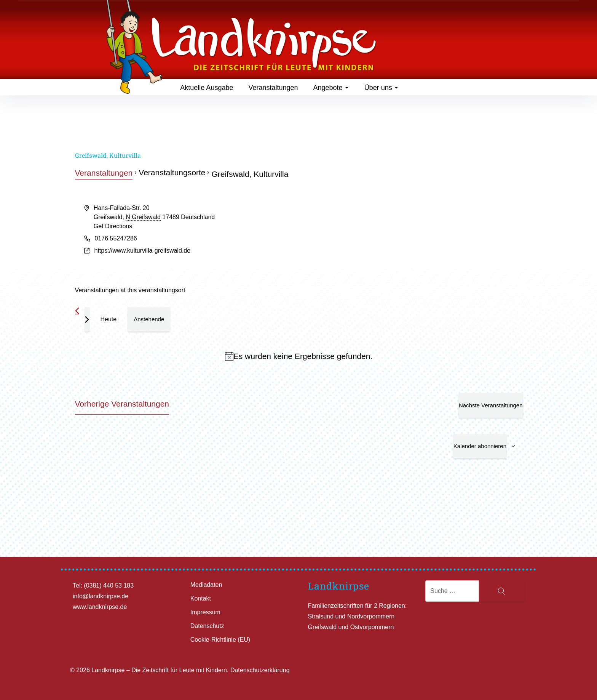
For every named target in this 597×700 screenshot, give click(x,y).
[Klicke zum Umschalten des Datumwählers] (149, 319)
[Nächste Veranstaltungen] (87, 319)
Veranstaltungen (273, 88)
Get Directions (113, 226)
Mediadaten (206, 585)
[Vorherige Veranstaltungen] (77, 311)
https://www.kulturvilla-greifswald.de (143, 251)
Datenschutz (207, 626)
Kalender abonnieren (480, 446)
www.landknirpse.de (100, 607)
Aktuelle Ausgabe (207, 88)
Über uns (382, 88)
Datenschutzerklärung (260, 670)
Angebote (331, 88)
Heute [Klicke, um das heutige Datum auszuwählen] (109, 319)
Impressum (205, 612)
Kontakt (201, 598)
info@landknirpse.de (101, 596)
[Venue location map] (410, 232)
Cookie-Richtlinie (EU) (220, 640)
